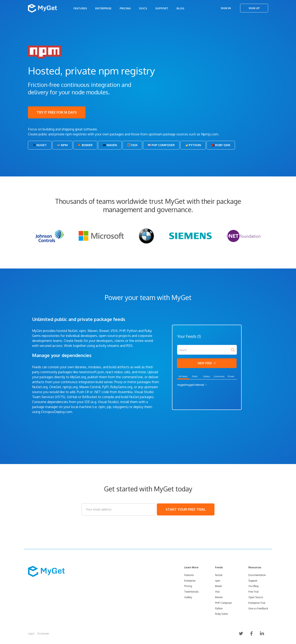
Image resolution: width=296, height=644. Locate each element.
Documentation (257, 575)
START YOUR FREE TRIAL (186, 509)
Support (162, 8)
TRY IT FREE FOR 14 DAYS (57, 112)
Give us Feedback (258, 608)
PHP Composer (161, 145)
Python (193, 145)
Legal (31, 634)
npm (218, 581)
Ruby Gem (221, 145)
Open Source (256, 597)
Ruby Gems (221, 614)
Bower (85, 145)
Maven (110, 145)
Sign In (226, 8)
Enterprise (103, 8)
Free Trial (253, 592)
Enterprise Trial (257, 603)
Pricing (125, 8)
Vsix (132, 145)
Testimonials (191, 592)
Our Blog (253, 586)
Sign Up (254, 8)
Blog (180, 8)
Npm (62, 145)
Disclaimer (43, 634)
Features (80, 8)
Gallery (188, 597)
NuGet (40, 145)
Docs (143, 8)
